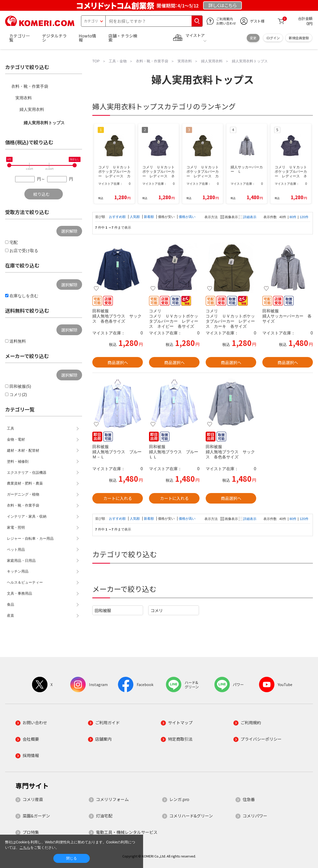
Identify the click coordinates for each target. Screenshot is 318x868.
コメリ (157, 610)
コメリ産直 (33, 799)
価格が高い (187, 217)
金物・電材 (16, 439)
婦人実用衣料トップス (44, 123)
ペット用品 (16, 549)
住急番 (249, 799)
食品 (11, 604)
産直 (11, 615)
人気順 (135, 217)
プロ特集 (31, 832)
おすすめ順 (118, 217)
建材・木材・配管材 (23, 450)
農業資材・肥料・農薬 (25, 483)
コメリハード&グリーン (191, 816)
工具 (11, 428)
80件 (293, 217)
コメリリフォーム (112, 799)
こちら (25, 847)
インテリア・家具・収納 (27, 516)
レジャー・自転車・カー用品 (30, 538)
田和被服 (103, 610)
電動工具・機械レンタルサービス (127, 832)
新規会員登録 (299, 38)
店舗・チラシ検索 (123, 38)
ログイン (273, 38)
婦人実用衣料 (32, 109)
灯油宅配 (104, 816)
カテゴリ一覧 (19, 38)
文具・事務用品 (19, 593)
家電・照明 (16, 527)
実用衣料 (24, 98)
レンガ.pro (179, 799)
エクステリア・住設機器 (27, 472)
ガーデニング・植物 (23, 494)
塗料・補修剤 (18, 461)
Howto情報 (87, 38)
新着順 (149, 217)
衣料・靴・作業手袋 (30, 86)
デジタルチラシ (54, 38)
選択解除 (69, 231)
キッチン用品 (18, 571)
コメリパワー (255, 816)
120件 (304, 217)
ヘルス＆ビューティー (25, 582)
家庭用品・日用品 (21, 561)
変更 (253, 38)
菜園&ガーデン (36, 816)
